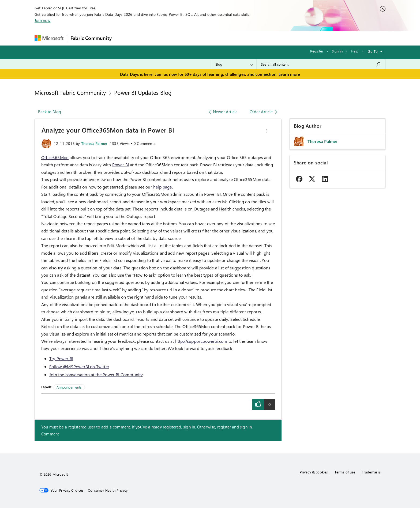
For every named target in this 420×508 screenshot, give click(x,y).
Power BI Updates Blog (143, 92)
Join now (42, 20)
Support (260, 38)
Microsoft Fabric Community (70, 92)
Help (355, 51)
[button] (267, 131)
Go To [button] (373, 51)
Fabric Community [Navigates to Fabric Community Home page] (91, 38)
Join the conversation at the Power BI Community (96, 375)
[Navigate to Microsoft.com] (49, 38)
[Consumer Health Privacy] (108, 490)
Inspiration (147, 38)
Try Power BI (61, 358)
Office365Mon (55, 157)
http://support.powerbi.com (201, 341)
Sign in (337, 51)
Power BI (121, 165)
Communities (193, 38)
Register (317, 51)
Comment (50, 434)
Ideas (169, 38)
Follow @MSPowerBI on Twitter (79, 366)
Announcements (69, 387)
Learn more (289, 74)
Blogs (217, 38)
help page (163, 187)
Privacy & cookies (314, 472)
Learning (238, 38)
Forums (124, 38)
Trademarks (371, 472)
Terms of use (345, 472)
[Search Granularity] (234, 64)
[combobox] (321, 64)
